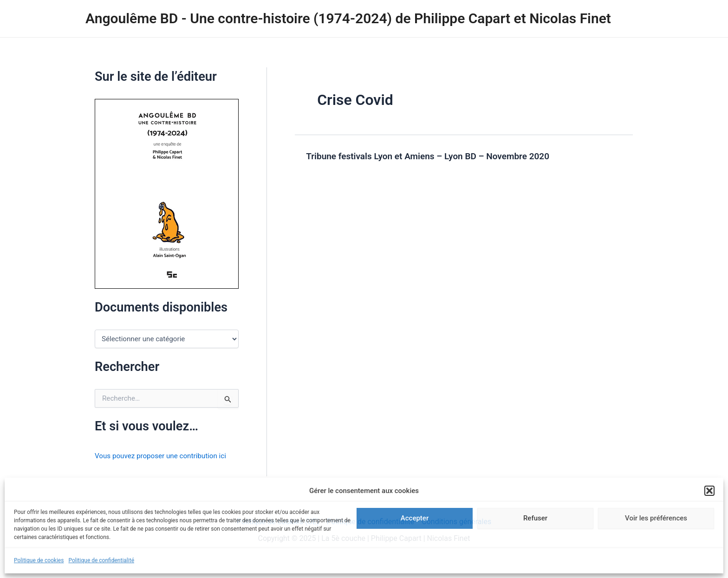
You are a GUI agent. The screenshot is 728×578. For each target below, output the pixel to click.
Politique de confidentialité (101, 560)
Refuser (535, 518)
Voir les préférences (656, 518)
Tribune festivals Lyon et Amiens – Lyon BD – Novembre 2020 (434, 156)
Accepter (415, 518)
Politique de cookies (39, 560)
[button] (709, 491)
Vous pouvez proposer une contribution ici (164, 456)
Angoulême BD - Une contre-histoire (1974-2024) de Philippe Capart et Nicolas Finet (348, 18)
